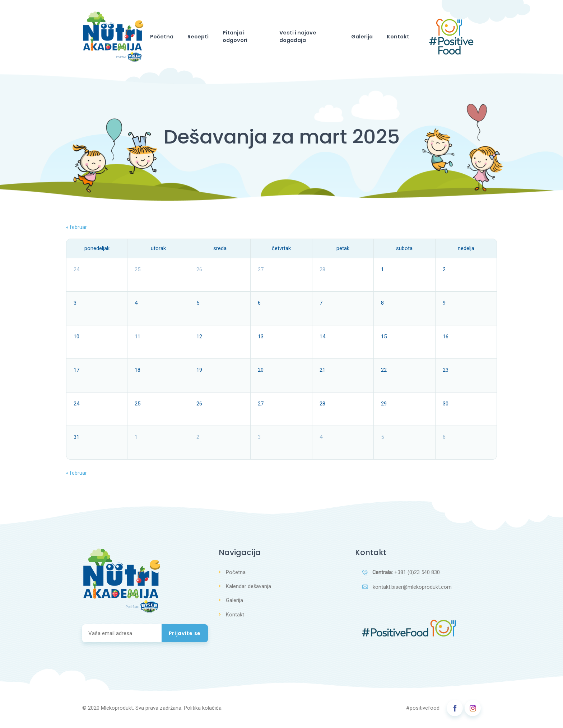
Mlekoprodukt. (117, 711)
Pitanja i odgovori (243, 37)
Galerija (363, 37)
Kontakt (393, 37)
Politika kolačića (203, 711)
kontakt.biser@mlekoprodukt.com (407, 590)
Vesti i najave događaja (310, 37)
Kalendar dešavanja (249, 588)
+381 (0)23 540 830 (401, 575)
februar (76, 229)
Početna (170, 37)
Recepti (200, 37)
